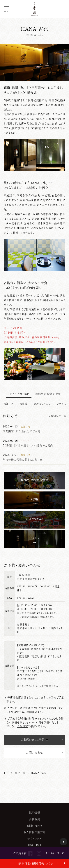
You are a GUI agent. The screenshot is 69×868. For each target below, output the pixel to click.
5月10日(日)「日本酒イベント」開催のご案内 (28, 445)
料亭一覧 (20, 773)
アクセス (61, 404)
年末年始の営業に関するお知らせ (23, 460)
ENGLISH (35, 845)
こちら (30, 342)
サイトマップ (34, 839)
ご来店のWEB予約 (33, 740)
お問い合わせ (35, 753)
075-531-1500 (25, 586)
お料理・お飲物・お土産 (48, 394)
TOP (7, 773)
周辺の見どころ (42, 404)
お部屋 (23, 404)
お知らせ (8, 404)
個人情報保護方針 (35, 832)
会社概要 (35, 819)
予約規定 (22, 726)
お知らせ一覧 (58, 416)
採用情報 (34, 813)
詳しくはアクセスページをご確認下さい (38, 686)
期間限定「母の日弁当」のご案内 (21, 431)
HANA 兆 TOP (19, 394)
